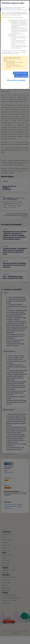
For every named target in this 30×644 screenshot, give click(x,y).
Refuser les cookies (20, 76)
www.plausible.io (5, 52)
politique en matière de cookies (10, 10)
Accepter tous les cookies (21, 73)
